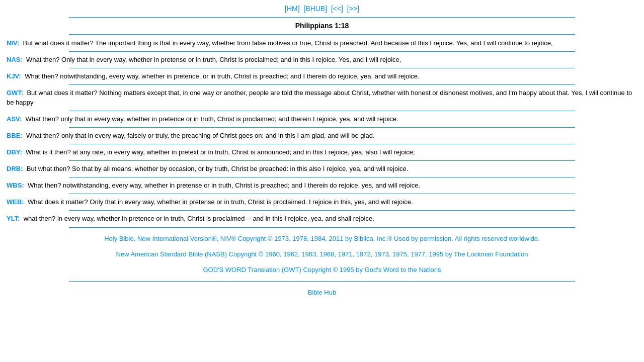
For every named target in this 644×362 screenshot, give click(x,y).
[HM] (292, 9)
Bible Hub (322, 292)
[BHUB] (315, 9)
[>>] (353, 9)
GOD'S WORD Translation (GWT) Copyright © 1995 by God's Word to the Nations (322, 270)
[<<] (337, 9)
